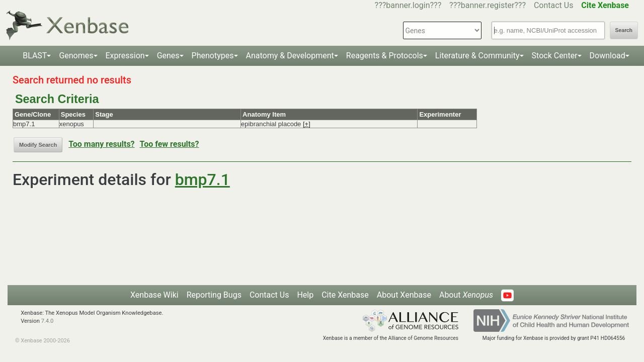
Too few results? (170, 144)
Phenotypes (213, 56)
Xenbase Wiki (154, 295)
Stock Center (555, 56)
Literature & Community (477, 56)
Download (608, 56)
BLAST (35, 56)
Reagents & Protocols (385, 56)
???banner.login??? (408, 5)
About (466, 295)
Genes (168, 56)
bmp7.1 (203, 179)
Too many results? (101, 144)
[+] (307, 124)
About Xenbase (404, 295)
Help (305, 295)
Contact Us (554, 5)
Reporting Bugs (214, 295)
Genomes (76, 56)
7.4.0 (48, 321)
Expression (125, 56)
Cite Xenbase (345, 295)
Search (624, 30)
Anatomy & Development (290, 56)
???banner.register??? (488, 5)
